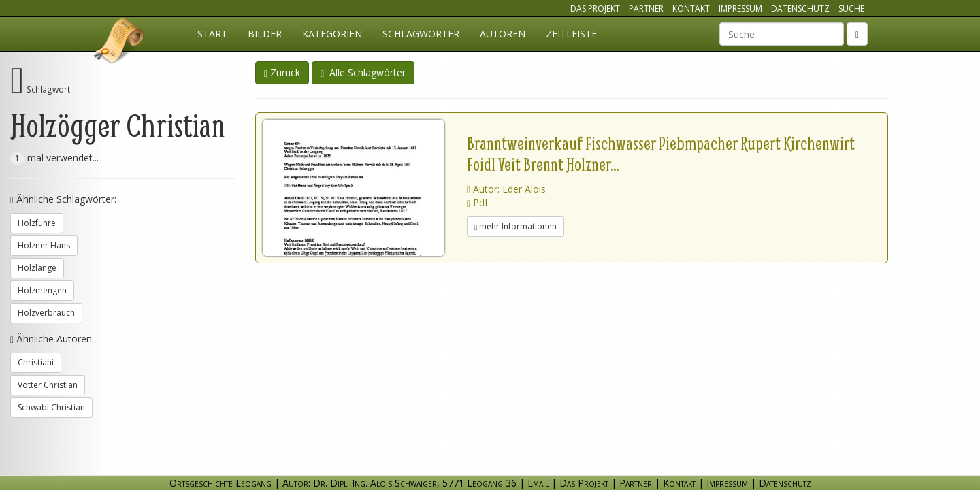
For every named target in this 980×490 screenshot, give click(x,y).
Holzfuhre (37, 223)
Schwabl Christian (51, 407)
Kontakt (691, 9)
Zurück (282, 72)
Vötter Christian (48, 385)
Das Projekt (595, 9)
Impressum (740, 9)
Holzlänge (37, 268)
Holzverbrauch (46, 313)
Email (538, 483)
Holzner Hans (44, 245)
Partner (646, 9)
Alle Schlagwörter (363, 72)
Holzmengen (42, 290)
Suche (851, 9)
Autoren (503, 34)
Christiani (36, 362)
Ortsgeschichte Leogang (119, 43)
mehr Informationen (516, 226)
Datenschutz (800, 9)
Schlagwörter (421, 34)
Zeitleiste (571, 34)
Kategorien (332, 34)
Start (212, 34)
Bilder (265, 34)
